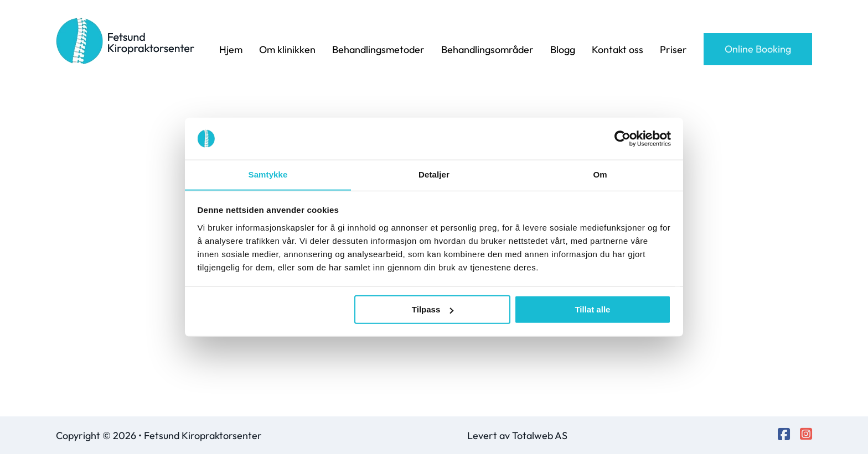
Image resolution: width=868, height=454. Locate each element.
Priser (673, 49)
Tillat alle (592, 310)
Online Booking (758, 49)
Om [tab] (600, 174)
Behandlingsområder (487, 49)
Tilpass (433, 310)
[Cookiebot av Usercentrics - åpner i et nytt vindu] (622, 138)
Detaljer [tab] (434, 174)
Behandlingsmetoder (378, 49)
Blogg (563, 49)
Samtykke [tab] (268, 174)
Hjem (231, 49)
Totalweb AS (540, 435)
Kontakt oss (618, 49)
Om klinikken (287, 49)
